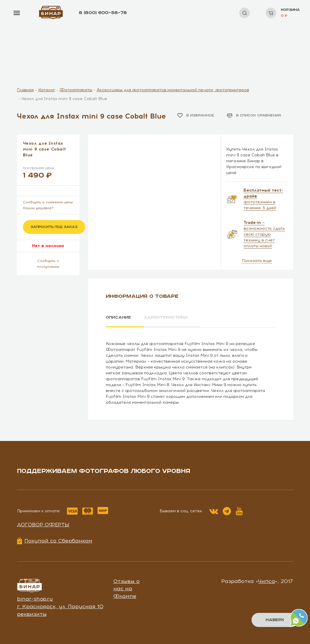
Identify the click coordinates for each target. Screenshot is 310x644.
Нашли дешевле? (38, 208)
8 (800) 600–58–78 (103, 13)
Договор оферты (43, 524)
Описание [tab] (119, 317)
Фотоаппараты (76, 90)
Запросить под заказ (54, 227)
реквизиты (32, 613)
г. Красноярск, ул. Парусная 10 (60, 606)
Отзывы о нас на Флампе (126, 588)
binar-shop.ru (35, 599)
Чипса (267, 581)
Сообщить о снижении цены (48, 202)
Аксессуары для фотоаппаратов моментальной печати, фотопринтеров (173, 90)
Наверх (275, 620)
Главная (25, 90)
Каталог (47, 90)
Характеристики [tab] (167, 317)
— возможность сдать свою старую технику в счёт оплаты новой (264, 234)
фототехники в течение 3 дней (263, 199)
